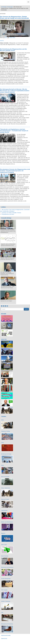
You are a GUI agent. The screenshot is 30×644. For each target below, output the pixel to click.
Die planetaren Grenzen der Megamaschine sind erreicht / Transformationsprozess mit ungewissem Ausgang (15, 171)
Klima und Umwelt (5, 477)
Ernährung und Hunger (6, 454)
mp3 (6, 38)
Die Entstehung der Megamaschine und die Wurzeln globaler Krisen (13, 50)
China (2, 443)
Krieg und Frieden (5, 499)
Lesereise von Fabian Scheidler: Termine (11, 213)
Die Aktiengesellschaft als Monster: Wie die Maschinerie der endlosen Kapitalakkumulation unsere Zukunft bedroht (15, 91)
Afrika (2, 420)
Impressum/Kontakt (6, 635)
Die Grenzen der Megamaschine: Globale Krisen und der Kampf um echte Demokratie (14, 17)
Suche (26, 309)
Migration (3, 533)
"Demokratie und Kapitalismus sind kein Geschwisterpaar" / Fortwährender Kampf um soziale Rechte (14, 131)
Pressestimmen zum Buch (8, 214)
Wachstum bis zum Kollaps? (6, 301)
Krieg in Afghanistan (6, 488)
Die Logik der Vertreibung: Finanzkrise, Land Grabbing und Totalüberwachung (7, 274)
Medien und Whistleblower (7, 522)
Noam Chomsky (5, 556)
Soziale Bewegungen (6, 579)
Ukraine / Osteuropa (6, 601)
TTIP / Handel (4, 590)
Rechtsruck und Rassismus (7, 567)
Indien (2, 465)
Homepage (4, 7)
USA (2, 613)
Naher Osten (4, 545)
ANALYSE (4, 339)
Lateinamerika (4, 511)
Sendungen (10, 7)
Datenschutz (4, 639)
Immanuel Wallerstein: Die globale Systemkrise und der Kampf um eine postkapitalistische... (8, 231)
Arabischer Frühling (5, 431)
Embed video (12, 38)
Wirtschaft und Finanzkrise (7, 624)
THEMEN (4, 416)
